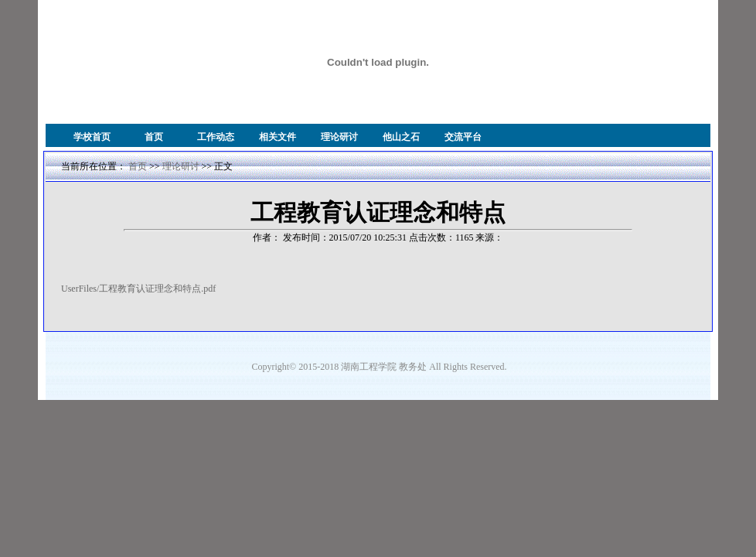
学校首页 (92, 137)
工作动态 (216, 137)
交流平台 (463, 137)
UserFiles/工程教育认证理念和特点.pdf (138, 289)
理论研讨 (339, 137)
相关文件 (278, 137)
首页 (154, 137)
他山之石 (401, 137)
